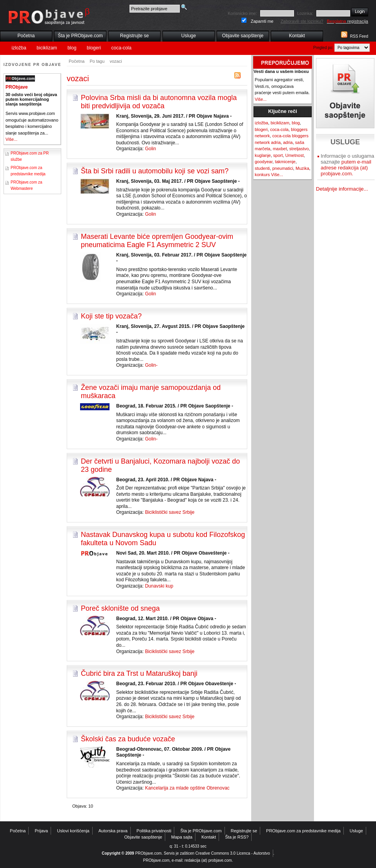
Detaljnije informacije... (342, 189)
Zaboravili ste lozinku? (302, 21)
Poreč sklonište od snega (120, 608)
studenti (262, 168)
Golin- (151, 365)
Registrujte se (134, 36)
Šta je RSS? (237, 837)
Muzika (302, 168)
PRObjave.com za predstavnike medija (303, 831)
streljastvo (299, 149)
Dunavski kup (159, 586)
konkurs (262, 175)
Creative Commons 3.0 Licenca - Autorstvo (233, 853)
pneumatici (283, 168)
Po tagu (97, 61)
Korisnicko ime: (242, 13)
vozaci (116, 61)
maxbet (280, 149)
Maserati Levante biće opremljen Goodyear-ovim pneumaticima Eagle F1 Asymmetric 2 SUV (157, 241)
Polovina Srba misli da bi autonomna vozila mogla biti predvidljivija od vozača (159, 102)
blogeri (94, 48)
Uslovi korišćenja (73, 831)
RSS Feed (359, 36)
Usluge (189, 36)
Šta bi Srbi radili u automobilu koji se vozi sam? (155, 171)
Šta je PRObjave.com (80, 36)
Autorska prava (113, 831)
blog (72, 48)
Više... (11, 139)
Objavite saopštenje (243, 36)
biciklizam (47, 48)
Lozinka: (305, 13)
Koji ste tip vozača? (111, 316)
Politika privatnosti (154, 831)
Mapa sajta (182, 837)
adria (288, 142)
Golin (150, 149)
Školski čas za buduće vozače (128, 739)
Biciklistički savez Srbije (170, 512)
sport (278, 155)
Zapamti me (262, 21)
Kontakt (297, 36)
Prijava (42, 831)
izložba (19, 48)
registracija (348, 21)
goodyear (264, 162)
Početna (26, 36)
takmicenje (285, 162)
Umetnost (295, 155)
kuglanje (263, 155)
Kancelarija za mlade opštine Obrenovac (187, 788)
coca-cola (121, 48)
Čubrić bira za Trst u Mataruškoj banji (139, 673)
